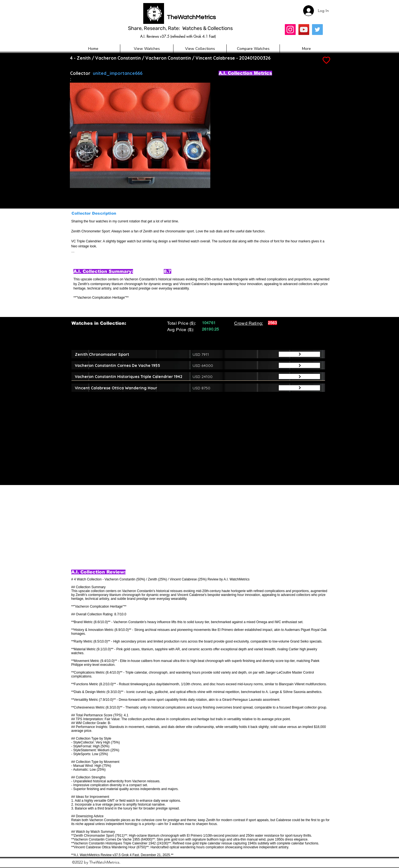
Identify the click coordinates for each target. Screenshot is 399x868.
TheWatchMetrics (191, 17)
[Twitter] (317, 30)
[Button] (299, 354)
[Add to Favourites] (326, 60)
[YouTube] (304, 30)
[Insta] (290, 30)
